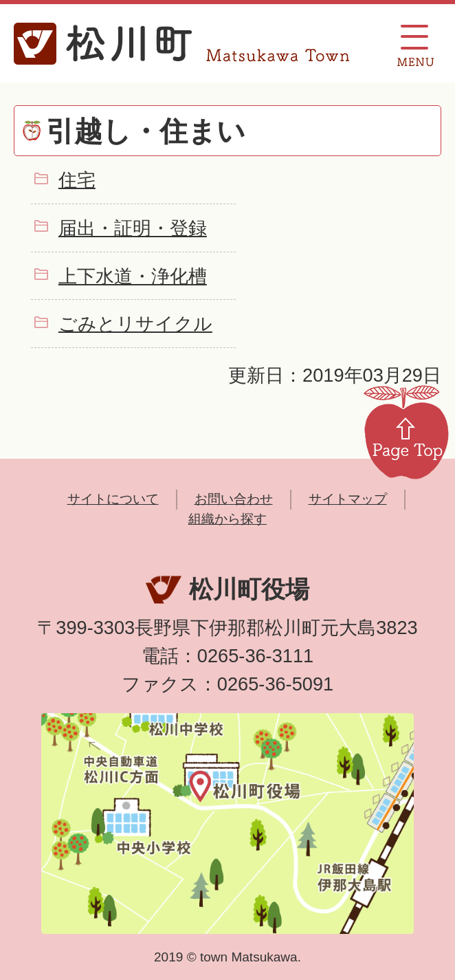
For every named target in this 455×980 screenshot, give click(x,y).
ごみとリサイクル (135, 324)
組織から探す (227, 519)
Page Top (406, 431)
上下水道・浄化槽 (133, 276)
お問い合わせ (234, 499)
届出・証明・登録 (133, 228)
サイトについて (113, 499)
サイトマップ (348, 499)
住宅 (77, 180)
